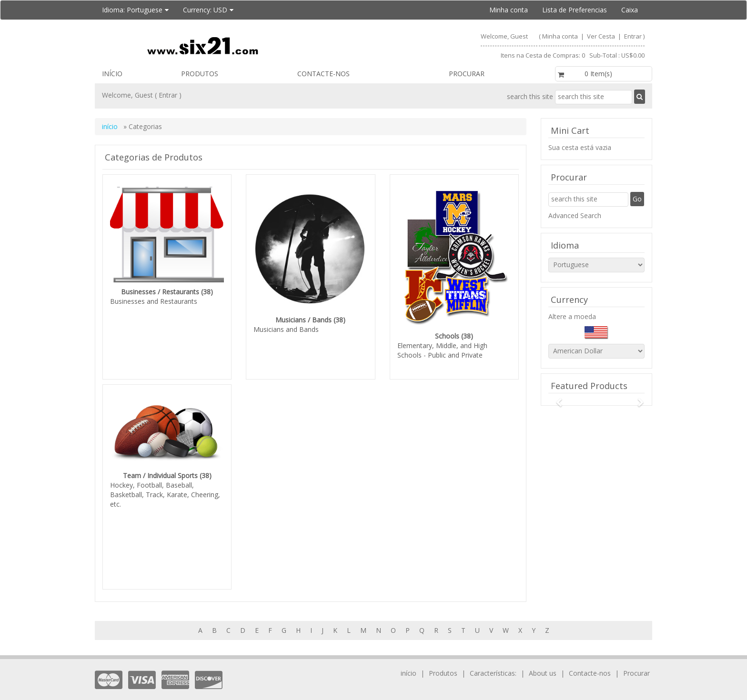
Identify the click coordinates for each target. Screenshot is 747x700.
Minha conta (509, 10)
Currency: (208, 10)
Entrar (633, 36)
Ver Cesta (602, 36)
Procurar (467, 74)
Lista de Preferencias (575, 10)
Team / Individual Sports (160, 468)
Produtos (200, 74)
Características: (494, 659)
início (112, 74)
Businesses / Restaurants (160, 292)
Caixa (630, 10)
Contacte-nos (323, 74)
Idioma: (135, 10)
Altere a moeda (572, 316)
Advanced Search (575, 215)
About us (543, 659)
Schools (447, 336)
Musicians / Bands (303, 320)
